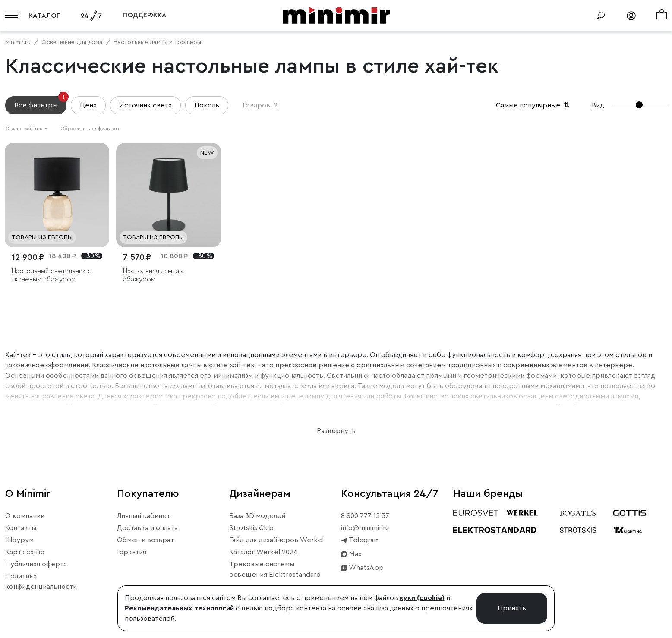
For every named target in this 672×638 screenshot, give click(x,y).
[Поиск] (601, 16)
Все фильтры (40, 103)
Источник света (145, 105)
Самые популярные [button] (533, 105)
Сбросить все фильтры (90, 129)
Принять (512, 608)
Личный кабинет (144, 516)
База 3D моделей (257, 516)
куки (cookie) (422, 598)
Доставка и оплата (147, 528)
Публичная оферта (36, 564)
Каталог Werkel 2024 (263, 552)
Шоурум (19, 540)
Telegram (360, 540)
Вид (598, 105)
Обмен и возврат (145, 540)
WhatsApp (362, 568)
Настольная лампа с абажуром (154, 275)
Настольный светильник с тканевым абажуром (52, 275)
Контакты (21, 528)
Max (351, 554)
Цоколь (207, 105)
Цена (88, 105)
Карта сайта (25, 552)
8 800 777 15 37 (365, 516)
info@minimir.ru (365, 528)
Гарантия (132, 552)
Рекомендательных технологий (179, 608)
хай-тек (36, 129)
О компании (25, 516)
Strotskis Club (251, 528)
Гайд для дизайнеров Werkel (276, 540)
